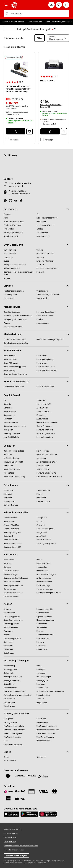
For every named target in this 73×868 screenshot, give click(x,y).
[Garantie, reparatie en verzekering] (18, 316)
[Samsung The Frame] (12, 433)
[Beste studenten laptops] (14, 451)
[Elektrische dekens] (11, 571)
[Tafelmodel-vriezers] (45, 635)
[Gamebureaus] (42, 722)
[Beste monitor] (9, 356)
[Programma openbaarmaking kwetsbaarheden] (21, 846)
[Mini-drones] (41, 498)
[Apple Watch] (41, 536)
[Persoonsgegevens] (11, 833)
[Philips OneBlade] (43, 695)
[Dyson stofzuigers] (11, 574)
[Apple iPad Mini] (43, 466)
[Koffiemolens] (42, 624)
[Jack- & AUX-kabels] (11, 437)
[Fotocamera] (8, 490)
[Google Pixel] (42, 532)
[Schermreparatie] (11, 295)
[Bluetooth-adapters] (45, 437)
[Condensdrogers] (11, 589)
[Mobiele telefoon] (11, 518)
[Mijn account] (51, 5)
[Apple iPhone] (9, 521)
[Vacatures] (41, 265)
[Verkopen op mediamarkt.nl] (15, 265)
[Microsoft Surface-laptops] (47, 455)
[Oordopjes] (8, 408)
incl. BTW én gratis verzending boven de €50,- (51, 106)
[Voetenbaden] (42, 688)
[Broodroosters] (42, 649)
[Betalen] (40, 319)
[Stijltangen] (41, 673)
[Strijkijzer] (8, 567)
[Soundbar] (8, 419)
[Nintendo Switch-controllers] (48, 730)
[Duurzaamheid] (10, 254)
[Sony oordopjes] (10, 415)
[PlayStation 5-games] (12, 737)
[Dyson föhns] (9, 684)
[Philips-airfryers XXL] (45, 609)
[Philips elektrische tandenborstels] (17, 695)
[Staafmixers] (9, 642)
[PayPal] (20, 792)
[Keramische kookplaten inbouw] (49, 593)
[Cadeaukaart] (9, 298)
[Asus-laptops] (42, 458)
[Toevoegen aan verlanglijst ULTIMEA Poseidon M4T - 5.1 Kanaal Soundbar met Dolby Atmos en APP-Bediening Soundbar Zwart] (30, 131)
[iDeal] (8, 791)
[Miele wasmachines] (44, 582)
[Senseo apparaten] (11, 624)
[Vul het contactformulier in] (20, 194)
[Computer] (8, 214)
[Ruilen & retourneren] (45, 316)
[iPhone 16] (41, 525)
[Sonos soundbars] (11, 422)
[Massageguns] (42, 680)
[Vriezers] (7, 635)
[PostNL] (8, 776)
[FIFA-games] (8, 719)
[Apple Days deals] (43, 236)
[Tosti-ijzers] (8, 649)
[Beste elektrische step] (46, 367)
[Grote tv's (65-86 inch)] (46, 433)
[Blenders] (40, 642)
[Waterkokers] (42, 627)
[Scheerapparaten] (11, 669)
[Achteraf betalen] (20, 799)
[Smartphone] (42, 518)
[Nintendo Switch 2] (44, 741)
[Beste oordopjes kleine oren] (15, 374)
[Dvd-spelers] (9, 430)
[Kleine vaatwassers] (12, 596)
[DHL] (20, 776)
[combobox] (39, 14)
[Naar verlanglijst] (59, 5)
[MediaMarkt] (26, 5)
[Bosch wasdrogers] (44, 585)
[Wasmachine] (9, 560)
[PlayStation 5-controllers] (14, 726)
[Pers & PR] (40, 272)
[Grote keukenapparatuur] (14, 222)
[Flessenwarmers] (10, 688)
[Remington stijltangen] (13, 677)
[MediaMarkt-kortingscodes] (47, 268)
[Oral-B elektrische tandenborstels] (50, 691)
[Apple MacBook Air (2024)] (47, 462)
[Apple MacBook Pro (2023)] (14, 477)
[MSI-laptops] (9, 466)
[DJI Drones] (8, 498)
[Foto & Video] (9, 229)
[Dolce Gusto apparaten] (13, 620)
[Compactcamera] (43, 501)
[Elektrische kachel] (44, 563)
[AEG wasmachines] (44, 578)
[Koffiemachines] (43, 613)
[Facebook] (6, 201)
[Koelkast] (40, 631)
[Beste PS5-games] (11, 363)
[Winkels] (40, 250)
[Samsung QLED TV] (44, 404)
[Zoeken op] (7, 14)
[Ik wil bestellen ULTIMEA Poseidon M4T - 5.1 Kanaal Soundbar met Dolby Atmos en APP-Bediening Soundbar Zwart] (16, 131)
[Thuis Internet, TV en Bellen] (48, 295)
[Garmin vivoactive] (44, 540)
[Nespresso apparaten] (45, 620)
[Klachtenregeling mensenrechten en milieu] (20, 273)
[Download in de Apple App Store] (17, 343)
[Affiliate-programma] (12, 268)
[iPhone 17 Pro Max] (11, 525)
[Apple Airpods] (42, 408)
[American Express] (8, 798)
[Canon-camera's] (43, 490)
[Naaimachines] (42, 571)
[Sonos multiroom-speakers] (15, 426)
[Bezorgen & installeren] (46, 312)
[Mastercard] (55, 792)
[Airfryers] (7, 609)
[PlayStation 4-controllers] (47, 726)
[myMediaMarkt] (10, 250)
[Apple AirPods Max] (44, 411)
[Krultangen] (41, 669)
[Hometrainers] (9, 706)
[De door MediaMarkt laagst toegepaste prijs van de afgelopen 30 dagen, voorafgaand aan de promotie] (22, 99)
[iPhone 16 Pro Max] (11, 529)
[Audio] (6, 218)
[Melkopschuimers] (11, 627)
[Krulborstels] (9, 673)
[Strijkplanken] (42, 567)
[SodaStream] (9, 653)
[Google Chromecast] (45, 426)
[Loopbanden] (42, 702)
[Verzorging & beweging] (13, 233)
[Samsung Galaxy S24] (12, 547)
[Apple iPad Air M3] (43, 469)
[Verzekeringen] (42, 291)
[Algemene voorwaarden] (13, 829)
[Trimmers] (40, 699)
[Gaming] (40, 229)
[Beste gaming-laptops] (45, 359)
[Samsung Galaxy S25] (12, 532)
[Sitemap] (7, 278)
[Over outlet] (41, 757)
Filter (39, 38)
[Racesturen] (41, 719)
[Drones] (39, 494)
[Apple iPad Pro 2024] (12, 469)
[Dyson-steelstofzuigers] (46, 574)
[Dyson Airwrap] (10, 666)
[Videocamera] (9, 501)
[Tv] (38, 214)
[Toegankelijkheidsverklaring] (14, 850)
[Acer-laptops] (9, 473)
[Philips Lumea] (9, 702)
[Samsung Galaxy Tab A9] (46, 473)
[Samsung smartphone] (45, 529)
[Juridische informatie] (45, 261)
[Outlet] (6, 261)
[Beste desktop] (10, 370)
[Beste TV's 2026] (10, 359)
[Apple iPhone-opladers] (13, 543)
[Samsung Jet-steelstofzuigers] (16, 578)
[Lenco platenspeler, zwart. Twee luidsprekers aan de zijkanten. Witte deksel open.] (54, 64)
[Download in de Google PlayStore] (50, 339)
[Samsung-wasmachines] (13, 585)
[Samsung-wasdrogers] (45, 589)
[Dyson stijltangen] (44, 677)
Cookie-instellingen (16, 855)
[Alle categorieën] (6, 5)
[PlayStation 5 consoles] (46, 733)
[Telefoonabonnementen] (14, 291)
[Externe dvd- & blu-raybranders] (49, 477)
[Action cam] (8, 494)
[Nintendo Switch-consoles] (14, 730)
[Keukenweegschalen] (12, 638)
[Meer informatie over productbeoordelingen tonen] (23, 82)
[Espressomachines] (44, 616)
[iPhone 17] (41, 521)
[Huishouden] (41, 222)
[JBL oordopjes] (42, 415)
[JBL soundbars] (42, 419)
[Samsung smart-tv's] (45, 430)
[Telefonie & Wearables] (13, 225)
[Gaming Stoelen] (10, 722)
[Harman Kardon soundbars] (47, 422)
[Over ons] (40, 257)
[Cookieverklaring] (10, 837)
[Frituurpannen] (9, 613)
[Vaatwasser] (8, 631)
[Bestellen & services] (12, 312)
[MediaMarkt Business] (45, 254)
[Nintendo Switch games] (13, 733)
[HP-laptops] (8, 455)
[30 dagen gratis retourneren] (15, 319)
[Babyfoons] (41, 684)
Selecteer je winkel (14, 38)
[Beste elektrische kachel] (46, 370)
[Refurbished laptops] (12, 458)
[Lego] (6, 741)
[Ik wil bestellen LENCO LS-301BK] (50, 131)
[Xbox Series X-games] (45, 737)
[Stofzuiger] (8, 563)
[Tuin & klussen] (42, 233)
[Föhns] (39, 666)
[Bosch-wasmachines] (12, 582)
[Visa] (43, 791)
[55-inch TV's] (41, 400)
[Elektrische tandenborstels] (15, 691)
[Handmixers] (9, 646)
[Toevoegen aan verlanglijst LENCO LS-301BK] (64, 131)
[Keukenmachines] (43, 638)
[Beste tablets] (42, 356)
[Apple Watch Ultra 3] (12, 540)
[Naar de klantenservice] (13, 327)
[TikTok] (22, 201)
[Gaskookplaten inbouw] (13, 593)
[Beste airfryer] (42, 363)
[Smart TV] (7, 404)
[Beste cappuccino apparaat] (15, 367)
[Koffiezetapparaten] (12, 616)
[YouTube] (17, 201)
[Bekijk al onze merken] (45, 387)
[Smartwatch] (9, 536)
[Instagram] (12, 201)
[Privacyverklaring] (10, 842)
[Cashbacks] (8, 257)
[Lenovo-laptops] (43, 451)
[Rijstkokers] (41, 646)
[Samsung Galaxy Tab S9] (14, 462)
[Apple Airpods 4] (10, 411)
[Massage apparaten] (12, 680)
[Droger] (39, 560)
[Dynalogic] (32, 776)
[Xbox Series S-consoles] (13, 744)
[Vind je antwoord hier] (18, 186)
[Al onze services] (43, 298)
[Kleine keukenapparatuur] (47, 218)
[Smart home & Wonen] (45, 225)
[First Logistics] (43, 776)
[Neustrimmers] (9, 699)
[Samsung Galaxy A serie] (46, 543)
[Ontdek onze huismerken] (14, 387)
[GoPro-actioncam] (11, 505)
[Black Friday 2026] (11, 236)
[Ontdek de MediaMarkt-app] (15, 339)
